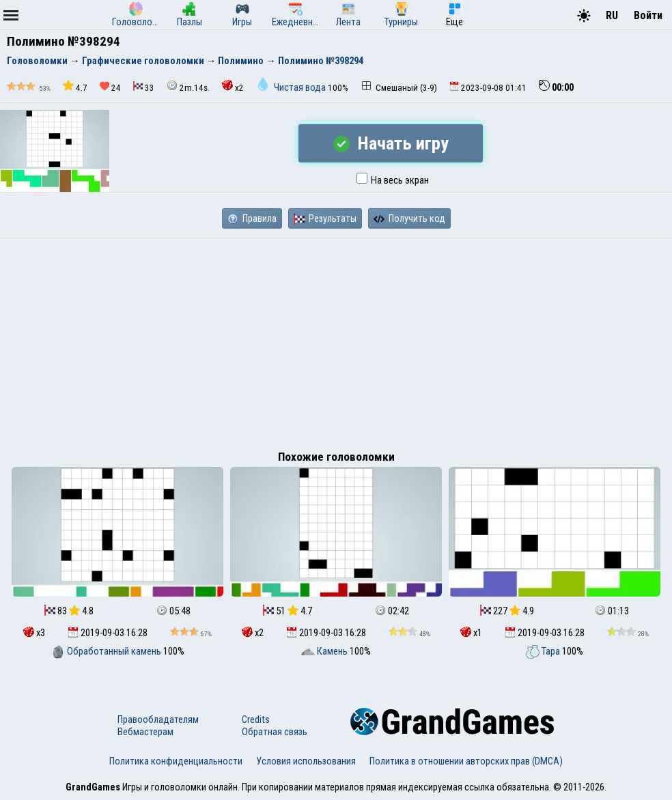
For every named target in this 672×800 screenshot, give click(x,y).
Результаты (325, 218)
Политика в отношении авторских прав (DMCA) (466, 761)
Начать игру (391, 143)
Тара (544, 651)
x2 (233, 86)
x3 (34, 633)
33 (144, 87)
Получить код (409, 218)
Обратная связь (275, 732)
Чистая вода (292, 87)
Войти (648, 15)
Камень (325, 651)
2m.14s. (188, 86)
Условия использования (306, 761)
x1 (471, 633)
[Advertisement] (336, 341)
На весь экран (393, 180)
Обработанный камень (107, 651)
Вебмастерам (145, 732)
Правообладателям (158, 719)
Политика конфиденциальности (176, 761)
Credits (256, 719)
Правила (252, 218)
